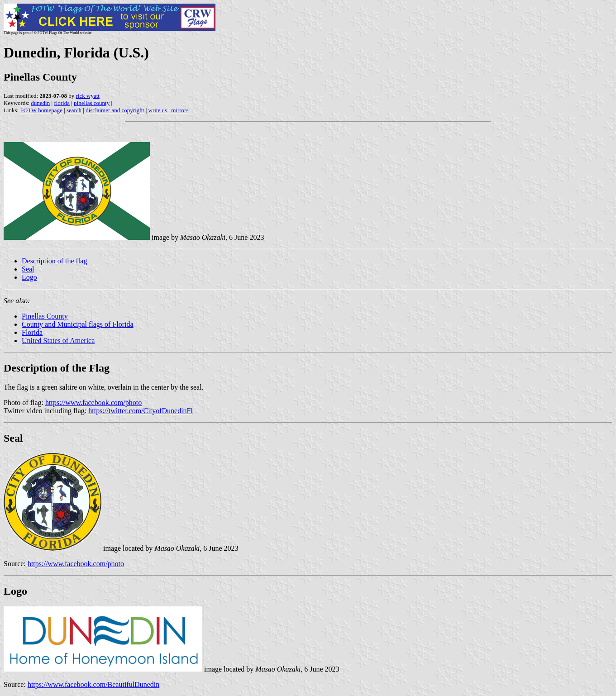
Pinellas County (45, 316)
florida (62, 103)
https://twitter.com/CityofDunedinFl (141, 411)
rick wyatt (88, 96)
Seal (28, 269)
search (74, 110)
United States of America (58, 341)
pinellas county (92, 103)
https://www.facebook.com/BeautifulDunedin (93, 684)
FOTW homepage (41, 110)
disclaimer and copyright (115, 110)
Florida (32, 332)
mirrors (180, 110)
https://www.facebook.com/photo (93, 403)
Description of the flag (54, 261)
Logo (29, 277)
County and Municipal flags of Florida (78, 324)
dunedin (40, 103)
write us (158, 110)
